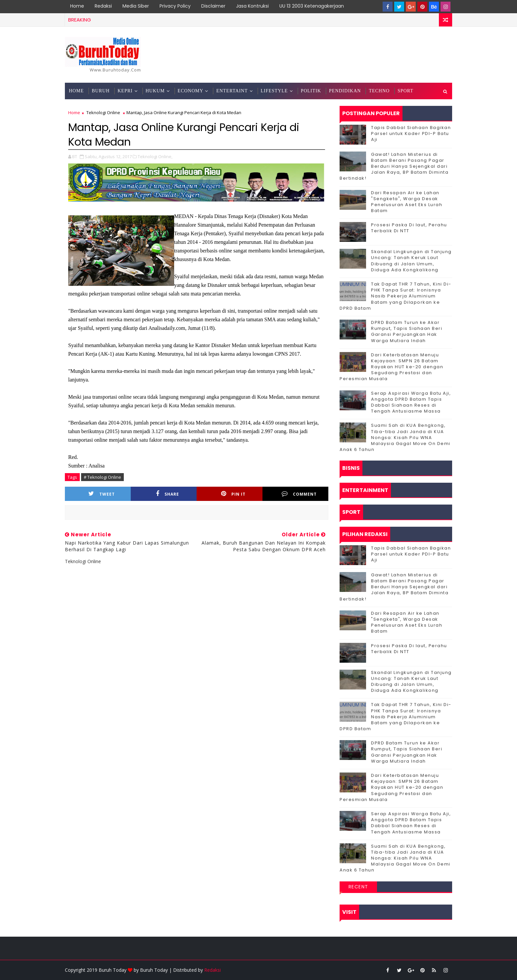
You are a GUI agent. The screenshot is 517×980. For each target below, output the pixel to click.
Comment (299, 494)
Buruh (101, 91)
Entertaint (232, 91)
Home (77, 6)
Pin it (233, 494)
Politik (311, 91)
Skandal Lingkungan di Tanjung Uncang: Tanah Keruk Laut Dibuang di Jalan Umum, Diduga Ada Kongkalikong (411, 261)
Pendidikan (345, 91)
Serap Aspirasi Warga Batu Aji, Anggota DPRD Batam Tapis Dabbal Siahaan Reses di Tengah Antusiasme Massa (411, 402)
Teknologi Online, (155, 156)
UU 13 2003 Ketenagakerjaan (312, 6)
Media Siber (136, 6)
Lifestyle (274, 91)
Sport (405, 91)
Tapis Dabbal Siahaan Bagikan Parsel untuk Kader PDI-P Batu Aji (411, 134)
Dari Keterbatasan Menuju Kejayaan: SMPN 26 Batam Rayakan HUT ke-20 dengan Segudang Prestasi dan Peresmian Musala (391, 367)
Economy (191, 91)
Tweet (102, 494)
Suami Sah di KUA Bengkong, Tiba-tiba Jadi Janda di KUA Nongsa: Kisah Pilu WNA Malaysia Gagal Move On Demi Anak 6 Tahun (395, 437)
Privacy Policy (175, 6)
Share (167, 494)
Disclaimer (213, 6)
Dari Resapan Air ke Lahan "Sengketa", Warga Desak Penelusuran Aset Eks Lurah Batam (407, 202)
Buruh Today (154, 970)
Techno (379, 91)
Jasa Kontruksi (252, 6)
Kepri (125, 91)
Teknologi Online (103, 112)
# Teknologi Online (102, 477)
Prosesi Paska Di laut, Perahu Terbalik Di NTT (409, 228)
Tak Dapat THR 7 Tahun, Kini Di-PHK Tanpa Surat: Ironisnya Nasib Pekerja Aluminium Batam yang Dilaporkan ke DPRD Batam (396, 296)
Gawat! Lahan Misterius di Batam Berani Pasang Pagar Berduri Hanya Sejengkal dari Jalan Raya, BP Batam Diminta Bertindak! (394, 166)
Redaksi (103, 6)
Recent (358, 887)
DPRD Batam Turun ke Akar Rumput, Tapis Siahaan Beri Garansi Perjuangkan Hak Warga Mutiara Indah (407, 332)
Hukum (155, 91)
